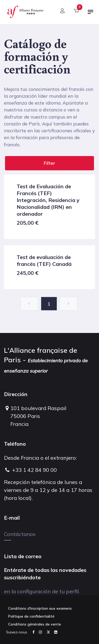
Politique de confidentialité (31, 616)
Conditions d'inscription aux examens (40, 608)
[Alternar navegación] (91, 14)
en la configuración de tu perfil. (42, 591)
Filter (49, 163)
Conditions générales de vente (35, 624)
